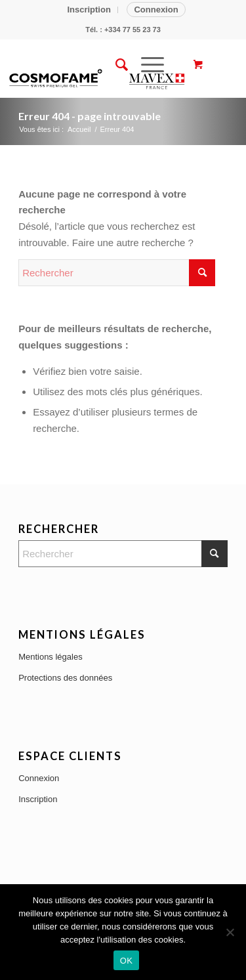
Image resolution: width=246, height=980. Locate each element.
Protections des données (65, 678)
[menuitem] (89, 10)
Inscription (89, 10)
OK (126, 961)
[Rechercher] (115, 65)
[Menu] (146, 65)
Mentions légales (51, 657)
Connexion (156, 10)
